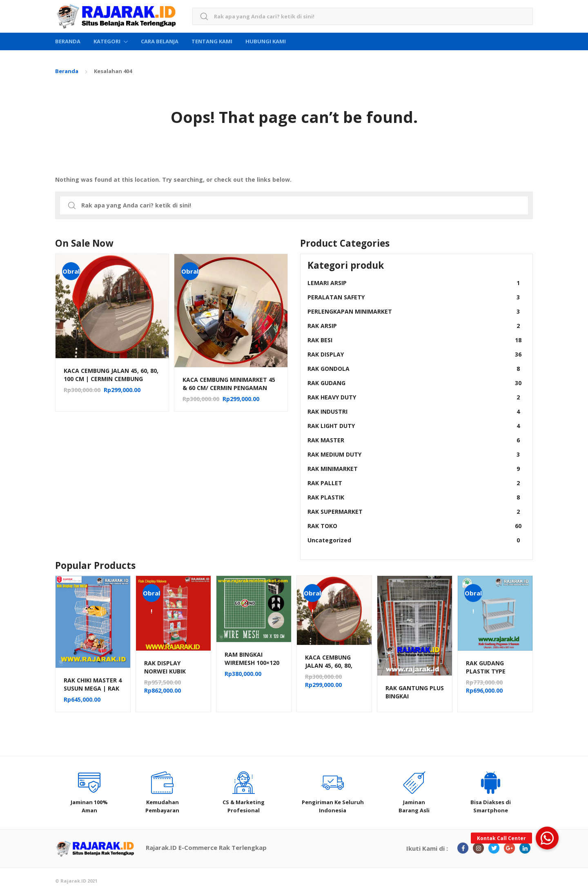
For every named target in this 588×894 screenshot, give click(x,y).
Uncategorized (415, 540)
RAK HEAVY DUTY (415, 397)
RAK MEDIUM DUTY (415, 454)
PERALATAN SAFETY (415, 297)
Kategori (107, 41)
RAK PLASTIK (415, 497)
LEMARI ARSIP (415, 283)
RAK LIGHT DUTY (415, 426)
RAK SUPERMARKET (415, 512)
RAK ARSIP (415, 326)
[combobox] (363, 17)
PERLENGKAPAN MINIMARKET (415, 311)
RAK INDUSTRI (415, 411)
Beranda (68, 41)
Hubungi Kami (266, 41)
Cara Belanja (160, 41)
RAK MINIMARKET (415, 469)
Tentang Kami (212, 41)
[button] (547, 838)
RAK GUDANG (415, 383)
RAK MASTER (415, 440)
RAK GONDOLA (415, 369)
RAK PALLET (415, 483)
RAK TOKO (415, 526)
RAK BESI (415, 340)
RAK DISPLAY (415, 354)
